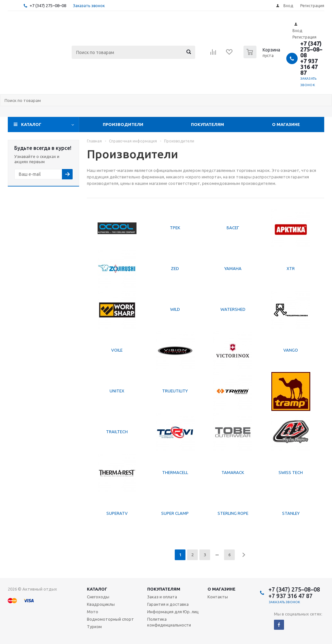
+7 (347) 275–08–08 (48, 6)
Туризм (94, 627)
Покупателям (207, 124)
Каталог (31, 124)
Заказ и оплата (162, 597)
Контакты (218, 597)
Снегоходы (98, 597)
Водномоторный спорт (110, 619)
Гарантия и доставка (168, 604)
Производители (123, 124)
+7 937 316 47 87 (309, 67)
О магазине (286, 124)
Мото (93, 612)
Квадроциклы (101, 604)
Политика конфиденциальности (169, 622)
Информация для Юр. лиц (173, 612)
